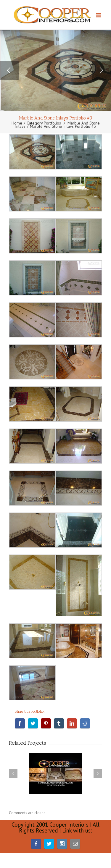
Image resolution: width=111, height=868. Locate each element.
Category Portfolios (44, 123)
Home (17, 123)
